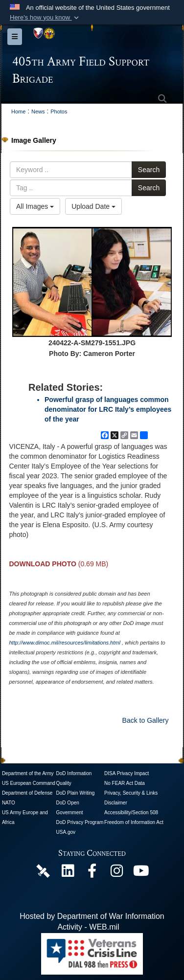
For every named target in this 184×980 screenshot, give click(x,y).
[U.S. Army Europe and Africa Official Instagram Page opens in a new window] (116, 873)
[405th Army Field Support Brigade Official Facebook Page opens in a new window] (92, 873)
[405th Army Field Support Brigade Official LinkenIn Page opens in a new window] (68, 873)
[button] (45, 18)
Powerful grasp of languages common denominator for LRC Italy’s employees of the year (108, 409)
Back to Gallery (146, 720)
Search (149, 170)
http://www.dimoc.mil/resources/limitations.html (64, 643)
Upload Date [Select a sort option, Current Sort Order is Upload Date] (93, 206)
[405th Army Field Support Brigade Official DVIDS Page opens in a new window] (43, 870)
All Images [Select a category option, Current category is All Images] (35, 206)
